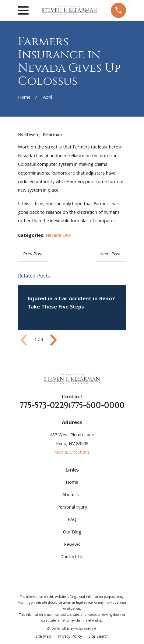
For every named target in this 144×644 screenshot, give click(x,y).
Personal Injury (72, 508)
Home (72, 483)
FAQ (72, 520)
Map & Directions (72, 453)
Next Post (111, 254)
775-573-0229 (44, 406)
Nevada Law (58, 236)
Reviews (72, 545)
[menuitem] (43, 637)
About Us (72, 495)
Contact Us (72, 557)
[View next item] (54, 340)
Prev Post (33, 254)
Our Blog (72, 533)
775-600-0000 (98, 406)
